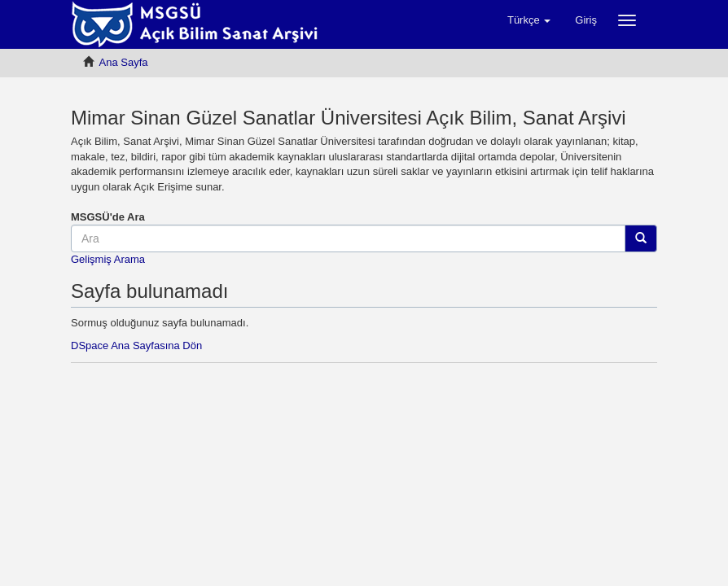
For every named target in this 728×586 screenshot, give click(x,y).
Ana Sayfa (124, 62)
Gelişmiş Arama (108, 259)
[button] (529, 20)
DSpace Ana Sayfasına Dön (136, 345)
